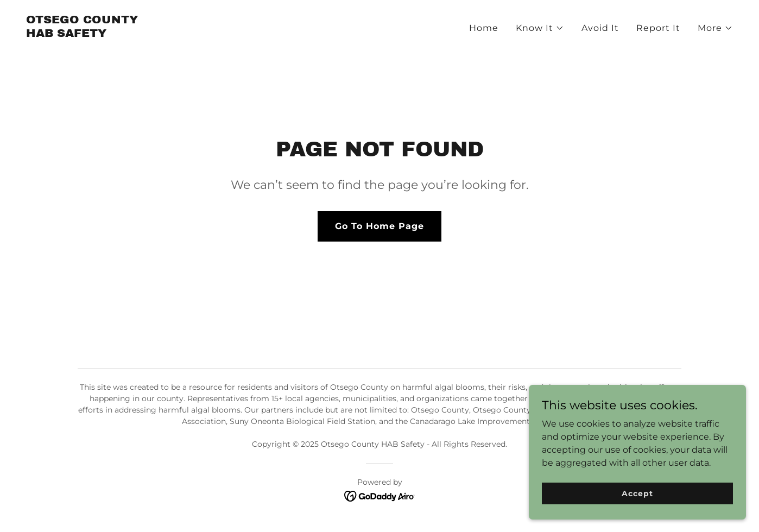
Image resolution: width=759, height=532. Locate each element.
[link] (82, 34)
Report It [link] (658, 28)
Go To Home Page (379, 226)
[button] (540, 28)
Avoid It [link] (600, 28)
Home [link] (484, 28)
